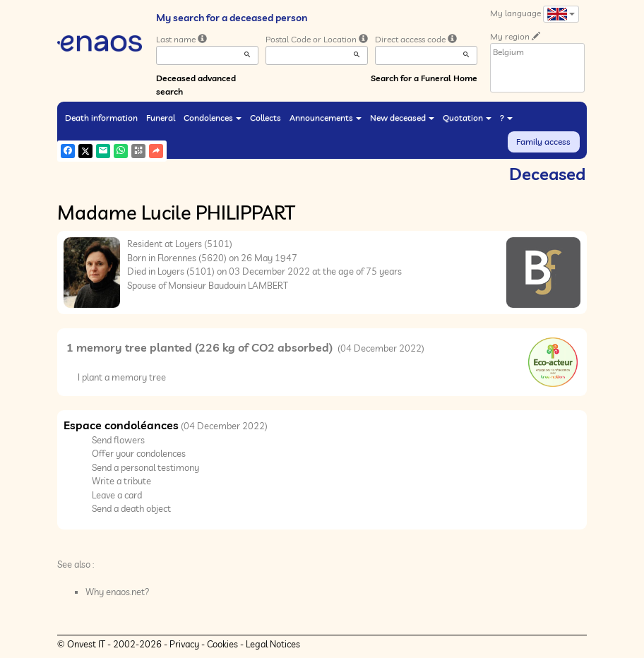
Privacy (184, 644)
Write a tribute (121, 481)
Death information (101, 118)
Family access (543, 142)
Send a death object (131, 508)
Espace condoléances (121, 425)
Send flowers (118, 440)
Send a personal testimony (145, 467)
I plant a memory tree (122, 377)
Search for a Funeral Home (424, 78)
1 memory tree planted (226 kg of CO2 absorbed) (201, 347)
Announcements (326, 118)
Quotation (467, 118)
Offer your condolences (139, 453)
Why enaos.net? (118, 592)
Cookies (222, 644)
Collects (266, 118)
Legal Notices (273, 644)
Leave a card (117, 495)
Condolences (213, 118)
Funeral (161, 118)
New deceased (402, 118)
